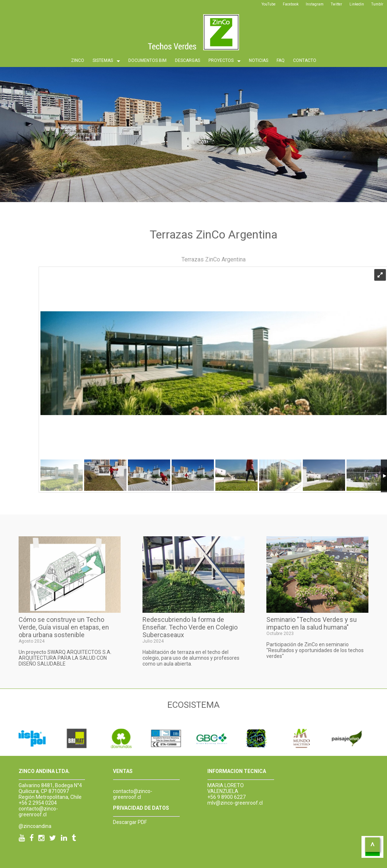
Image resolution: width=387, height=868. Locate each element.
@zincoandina (35, 826)
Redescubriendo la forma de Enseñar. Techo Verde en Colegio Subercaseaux (190, 627)
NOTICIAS (259, 60)
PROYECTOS (224, 61)
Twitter (337, 4)
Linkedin (357, 4)
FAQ (281, 60)
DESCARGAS (187, 60)
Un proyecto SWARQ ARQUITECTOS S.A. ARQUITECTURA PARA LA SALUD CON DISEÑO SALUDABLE (65, 658)
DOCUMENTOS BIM (147, 60)
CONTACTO (305, 60)
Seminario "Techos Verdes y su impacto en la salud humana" (312, 623)
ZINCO (78, 60)
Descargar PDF (130, 822)
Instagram (315, 4)
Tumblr (377, 4)
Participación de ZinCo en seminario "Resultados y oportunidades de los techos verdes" (315, 650)
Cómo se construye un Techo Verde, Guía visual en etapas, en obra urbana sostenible (64, 627)
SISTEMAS (106, 61)
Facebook (291, 4)
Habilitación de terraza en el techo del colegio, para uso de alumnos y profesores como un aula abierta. (191, 658)
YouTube (269, 4)
